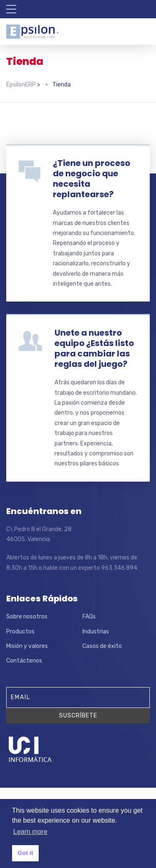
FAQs (89, 617)
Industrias (96, 632)
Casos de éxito (102, 646)
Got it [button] (25, 853)
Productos (20, 632)
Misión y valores (27, 646)
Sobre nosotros (27, 617)
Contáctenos (24, 661)
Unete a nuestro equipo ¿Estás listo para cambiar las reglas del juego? (94, 348)
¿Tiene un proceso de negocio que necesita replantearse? (92, 179)
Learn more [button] (30, 832)
